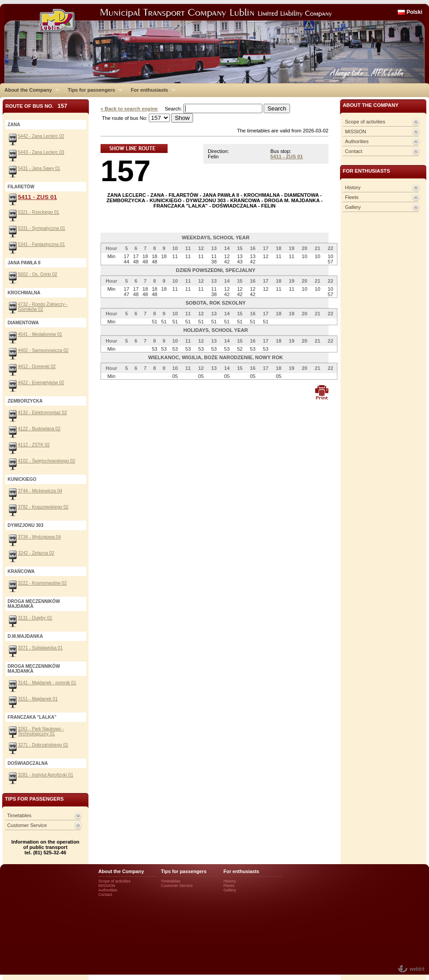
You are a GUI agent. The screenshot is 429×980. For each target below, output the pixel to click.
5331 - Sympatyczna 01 (42, 228)
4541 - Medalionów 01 (40, 334)
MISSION (355, 132)
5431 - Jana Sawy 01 (39, 168)
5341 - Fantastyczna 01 (41, 244)
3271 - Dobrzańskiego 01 (43, 745)
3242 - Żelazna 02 (36, 553)
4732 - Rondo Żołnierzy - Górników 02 (43, 307)
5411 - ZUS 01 (287, 157)
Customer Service (27, 825)
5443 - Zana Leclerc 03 (41, 152)
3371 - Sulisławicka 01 (40, 648)
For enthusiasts (151, 90)
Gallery (353, 207)
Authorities (357, 141)
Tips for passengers (93, 90)
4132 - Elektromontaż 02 (42, 413)
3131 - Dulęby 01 (35, 618)
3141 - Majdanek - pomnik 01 (47, 683)
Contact (354, 151)
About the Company (30, 90)
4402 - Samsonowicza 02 (43, 350)
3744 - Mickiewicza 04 (40, 491)
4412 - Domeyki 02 (37, 367)
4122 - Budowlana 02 (39, 429)
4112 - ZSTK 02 (34, 445)
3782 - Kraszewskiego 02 (43, 507)
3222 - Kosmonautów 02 (42, 583)
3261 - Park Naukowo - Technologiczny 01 (41, 731)
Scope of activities (365, 122)
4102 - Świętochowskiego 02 (46, 461)
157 (126, 171)
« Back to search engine (129, 109)
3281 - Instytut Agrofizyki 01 (46, 775)
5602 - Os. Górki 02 (38, 274)
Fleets (352, 197)
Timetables (19, 815)
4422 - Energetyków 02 (41, 383)
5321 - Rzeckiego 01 (38, 212)
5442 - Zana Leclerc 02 (41, 136)
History (353, 187)
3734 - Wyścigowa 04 (39, 537)
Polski (414, 12)
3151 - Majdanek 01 (38, 699)
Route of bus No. (36, 106)
